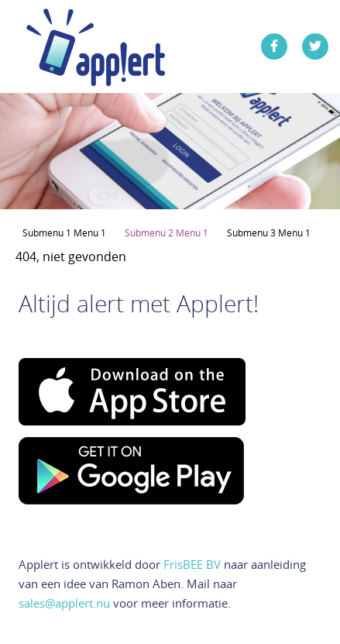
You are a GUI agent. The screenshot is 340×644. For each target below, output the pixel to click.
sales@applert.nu (64, 603)
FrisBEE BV (192, 564)
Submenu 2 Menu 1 (167, 232)
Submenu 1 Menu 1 (64, 232)
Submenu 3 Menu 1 (269, 232)
